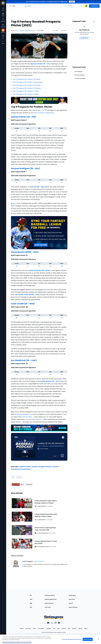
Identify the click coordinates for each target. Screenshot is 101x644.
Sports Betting (73, 607)
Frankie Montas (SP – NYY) (50, 381)
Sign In (86, 629)
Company (49, 629)
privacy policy (53, 2)
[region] (50, 639)
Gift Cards (48, 607)
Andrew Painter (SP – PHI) (23, 117)
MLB (13, 477)
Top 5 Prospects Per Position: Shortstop (26, 85)
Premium (74, 629)
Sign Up (80, 629)
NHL (31, 607)
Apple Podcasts (25, 467)
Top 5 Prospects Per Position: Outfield (26, 94)
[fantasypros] (39, 449)
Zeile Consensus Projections (43, 113)
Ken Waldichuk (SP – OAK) (24, 360)
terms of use (64, 2)
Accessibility (41, 629)
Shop (71, 603)
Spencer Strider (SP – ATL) (41, 64)
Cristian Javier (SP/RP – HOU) (29, 295)
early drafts (17, 203)
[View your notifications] (82, 6)
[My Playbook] (84, 38)
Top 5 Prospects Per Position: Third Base (27, 88)
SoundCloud (16, 469)
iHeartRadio (26, 469)
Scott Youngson (19, 31)
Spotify (35, 467)
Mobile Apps (72, 595)
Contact (64, 629)
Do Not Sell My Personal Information (72, 639)
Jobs (58, 629)
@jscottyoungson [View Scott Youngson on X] (30, 31)
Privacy (22, 629)
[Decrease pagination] (90, 22)
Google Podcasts (45, 467)
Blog (54, 629)
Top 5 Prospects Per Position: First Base (26, 79)
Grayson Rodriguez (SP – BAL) (25, 168)
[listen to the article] (56, 31)
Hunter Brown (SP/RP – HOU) (25, 252)
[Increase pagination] (94, 22)
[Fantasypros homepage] (3, 4)
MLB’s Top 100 (42, 110)
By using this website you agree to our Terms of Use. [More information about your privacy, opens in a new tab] (17, 642)
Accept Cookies (88, 639)
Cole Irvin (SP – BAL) (37, 187)
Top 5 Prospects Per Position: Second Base (28, 82)
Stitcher (56, 467)
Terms (34, 629)
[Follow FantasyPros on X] (29, 485)
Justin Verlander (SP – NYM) (39, 270)
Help (69, 629)
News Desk (72, 599)
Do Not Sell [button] (28, 629)
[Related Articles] (39, 520)
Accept (72, 2)
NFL (31, 595)
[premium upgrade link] (86, 6)
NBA (31, 603)
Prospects (19, 477)
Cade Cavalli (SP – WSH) (23, 304)
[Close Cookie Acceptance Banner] (98, 639)
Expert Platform (49, 603)
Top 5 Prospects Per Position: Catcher (26, 91)
